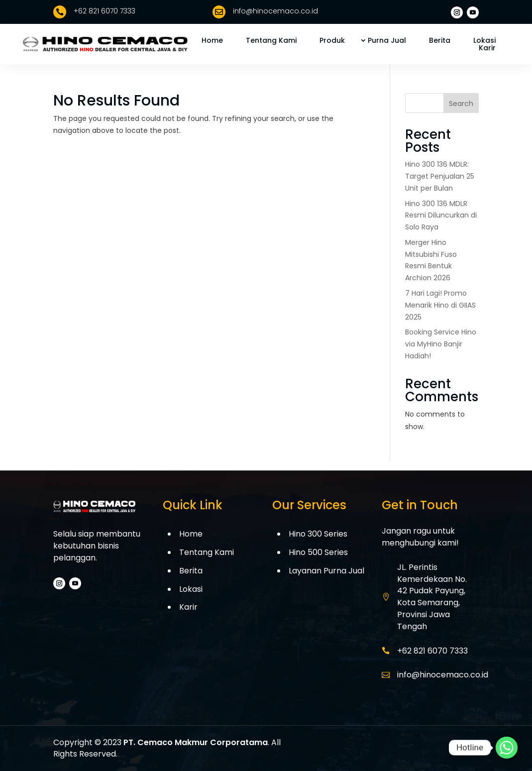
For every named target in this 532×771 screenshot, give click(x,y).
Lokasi (484, 40)
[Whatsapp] (507, 748)
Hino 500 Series (318, 552)
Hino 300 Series (318, 534)
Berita (440, 40)
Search (461, 104)
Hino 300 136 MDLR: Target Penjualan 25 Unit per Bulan (440, 176)
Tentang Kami (271, 40)
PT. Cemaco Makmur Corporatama (196, 742)
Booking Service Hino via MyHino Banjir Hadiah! (441, 344)
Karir (487, 48)
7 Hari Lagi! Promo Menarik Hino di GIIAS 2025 (440, 305)
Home (212, 40)
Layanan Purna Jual (326, 571)
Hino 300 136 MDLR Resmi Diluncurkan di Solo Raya (441, 216)
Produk (332, 40)
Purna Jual (387, 40)
